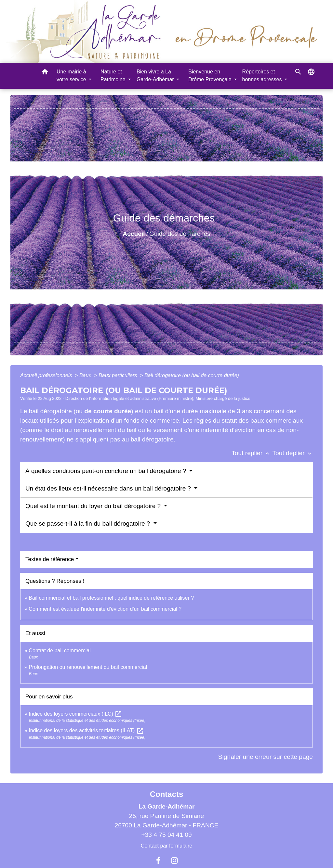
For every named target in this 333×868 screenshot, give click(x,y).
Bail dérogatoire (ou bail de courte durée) (192, 375)
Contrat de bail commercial (60, 651)
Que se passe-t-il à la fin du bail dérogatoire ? (89, 523)
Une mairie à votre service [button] (72, 76)
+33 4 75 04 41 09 (166, 835)
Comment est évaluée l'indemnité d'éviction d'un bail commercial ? (105, 609)
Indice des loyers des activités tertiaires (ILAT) (86, 730)
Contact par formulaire (166, 846)
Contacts (167, 794)
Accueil (134, 234)
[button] (45, 73)
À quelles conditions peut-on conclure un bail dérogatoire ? (107, 471)
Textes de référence (50, 559)
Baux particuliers (119, 375)
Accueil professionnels (47, 375)
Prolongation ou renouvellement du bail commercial (88, 667)
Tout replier (252, 453)
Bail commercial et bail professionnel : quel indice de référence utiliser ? (111, 598)
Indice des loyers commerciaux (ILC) (75, 714)
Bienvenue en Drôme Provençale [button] (211, 76)
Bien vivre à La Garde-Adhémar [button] (156, 76)
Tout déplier (293, 453)
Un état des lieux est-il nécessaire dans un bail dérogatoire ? (109, 488)
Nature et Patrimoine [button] (114, 76)
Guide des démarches (180, 234)
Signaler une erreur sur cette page (266, 757)
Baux (86, 375)
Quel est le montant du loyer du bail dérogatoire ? (94, 506)
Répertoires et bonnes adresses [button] (263, 76)
